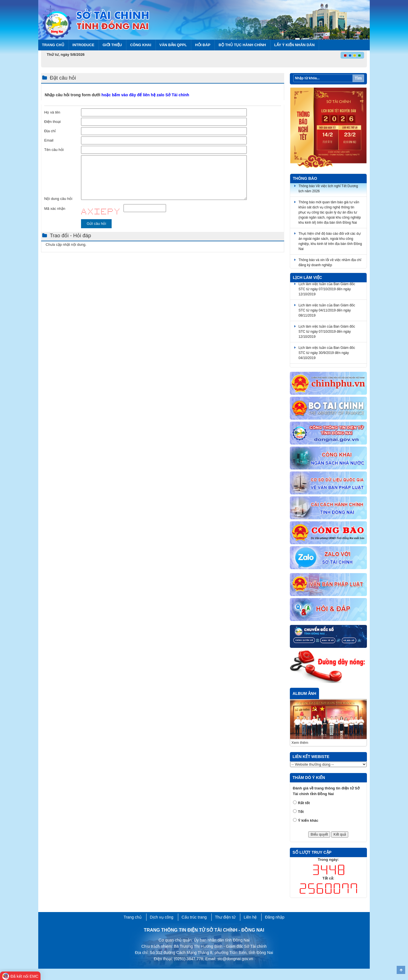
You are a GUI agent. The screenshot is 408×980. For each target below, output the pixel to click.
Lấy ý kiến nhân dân (295, 45)
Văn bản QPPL (173, 45)
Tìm (358, 78)
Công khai (141, 45)
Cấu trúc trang (194, 917)
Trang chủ (53, 45)
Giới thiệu (112, 45)
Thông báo (305, 178)
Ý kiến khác (308, 820)
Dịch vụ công (162, 917)
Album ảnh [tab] (305, 693)
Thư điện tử (225, 917)
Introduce (83, 45)
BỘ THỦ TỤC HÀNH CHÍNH (242, 45)
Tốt (301, 812)
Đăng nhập (275, 917)
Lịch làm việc (308, 277)
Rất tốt (304, 803)
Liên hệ (250, 917)
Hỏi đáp (203, 45)
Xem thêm (300, 743)
